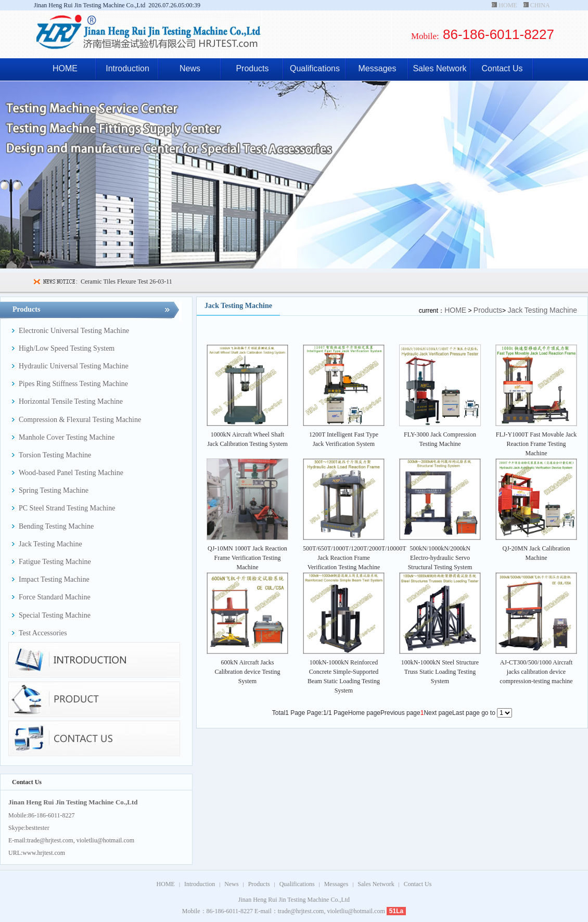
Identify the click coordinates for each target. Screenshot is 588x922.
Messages (378, 68)
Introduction (127, 68)
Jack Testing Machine (542, 310)
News (190, 68)
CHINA (540, 5)
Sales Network (439, 68)
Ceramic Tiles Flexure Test (114, 281)
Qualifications (315, 68)
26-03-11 (160, 281)
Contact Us (502, 68)
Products (252, 68)
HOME (508, 5)
